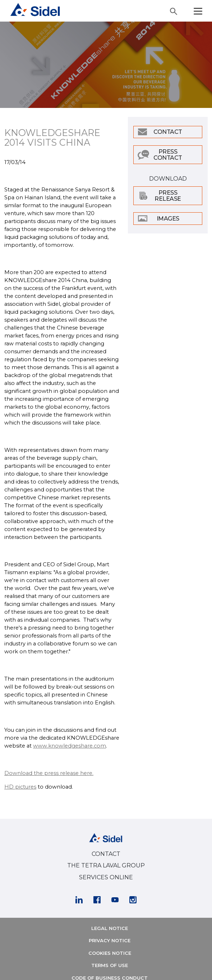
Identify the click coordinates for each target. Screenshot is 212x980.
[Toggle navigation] (198, 11)
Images (168, 219)
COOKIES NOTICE (110, 953)
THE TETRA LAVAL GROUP (106, 865)
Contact (168, 132)
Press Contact (168, 155)
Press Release (168, 196)
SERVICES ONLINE (106, 877)
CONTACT (106, 854)
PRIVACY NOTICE (110, 940)
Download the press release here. (49, 773)
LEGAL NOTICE (110, 928)
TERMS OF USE (110, 965)
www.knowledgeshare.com (70, 746)
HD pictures (20, 787)
